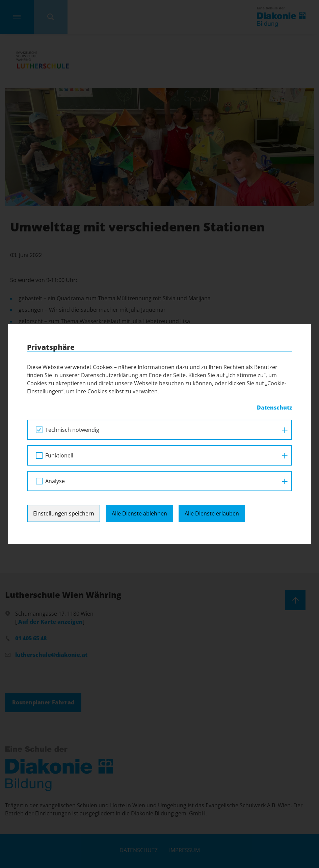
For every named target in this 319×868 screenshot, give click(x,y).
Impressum (184, 850)
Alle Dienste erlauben (212, 434)
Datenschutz (139, 850)
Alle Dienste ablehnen (139, 434)
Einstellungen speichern (64, 434)
